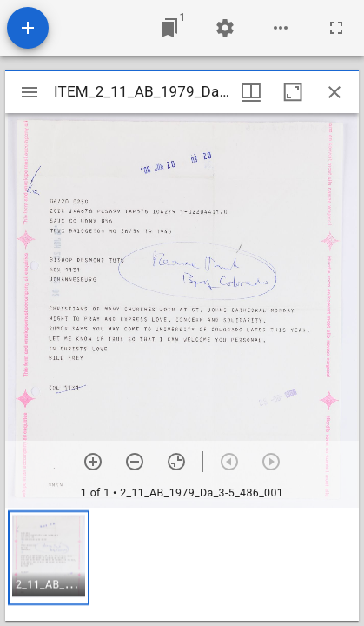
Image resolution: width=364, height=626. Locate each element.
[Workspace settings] (225, 28)
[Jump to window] (169, 28)
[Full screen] (336, 28)
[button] (49, 558)
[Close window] (334, 92)
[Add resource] (28, 28)
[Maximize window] (293, 92)
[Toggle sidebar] (30, 92)
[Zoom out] (135, 462)
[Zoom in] (93, 462)
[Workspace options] (281, 28)
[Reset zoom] (176, 462)
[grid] (182, 564)
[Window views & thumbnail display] (251, 92)
